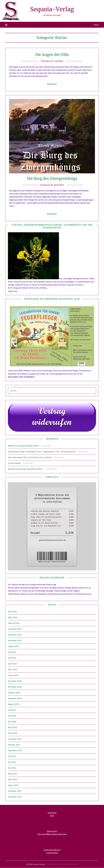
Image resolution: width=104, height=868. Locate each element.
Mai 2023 (12, 768)
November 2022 (15, 797)
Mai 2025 (12, 658)
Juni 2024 (12, 716)
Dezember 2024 (15, 681)
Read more (52, 84)
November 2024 (15, 687)
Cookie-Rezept (52, 853)
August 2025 (13, 646)
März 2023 (13, 779)
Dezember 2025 (15, 629)
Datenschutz (52, 831)
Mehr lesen (13, 291)
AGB (52, 816)
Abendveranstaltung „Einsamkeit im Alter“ (26, 469)
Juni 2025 (12, 652)
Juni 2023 (12, 762)
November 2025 (15, 635)
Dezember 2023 (15, 739)
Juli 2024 (12, 710)
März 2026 (13, 617)
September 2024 (15, 698)
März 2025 (13, 670)
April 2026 (12, 612)
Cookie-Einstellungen (52, 850)
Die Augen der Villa (52, 54)
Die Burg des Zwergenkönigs (52, 178)
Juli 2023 (12, 756)
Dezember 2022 (15, 791)
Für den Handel (14, 463)
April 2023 (12, 774)
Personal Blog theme (70, 864)
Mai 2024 (12, 722)
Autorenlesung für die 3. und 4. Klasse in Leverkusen (30, 457)
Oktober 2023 (14, 745)
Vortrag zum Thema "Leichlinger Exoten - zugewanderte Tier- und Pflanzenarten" (42, 452)
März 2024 (13, 733)
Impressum (52, 813)
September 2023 (15, 751)
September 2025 (15, 641)
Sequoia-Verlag (52, 9)
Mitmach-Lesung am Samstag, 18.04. (23, 446)
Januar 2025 (13, 675)
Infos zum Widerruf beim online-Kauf (52, 834)
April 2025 (12, 664)
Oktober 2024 (14, 693)
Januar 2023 (13, 785)
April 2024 (12, 727)
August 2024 (13, 704)
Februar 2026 (14, 623)
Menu (96, 25)
